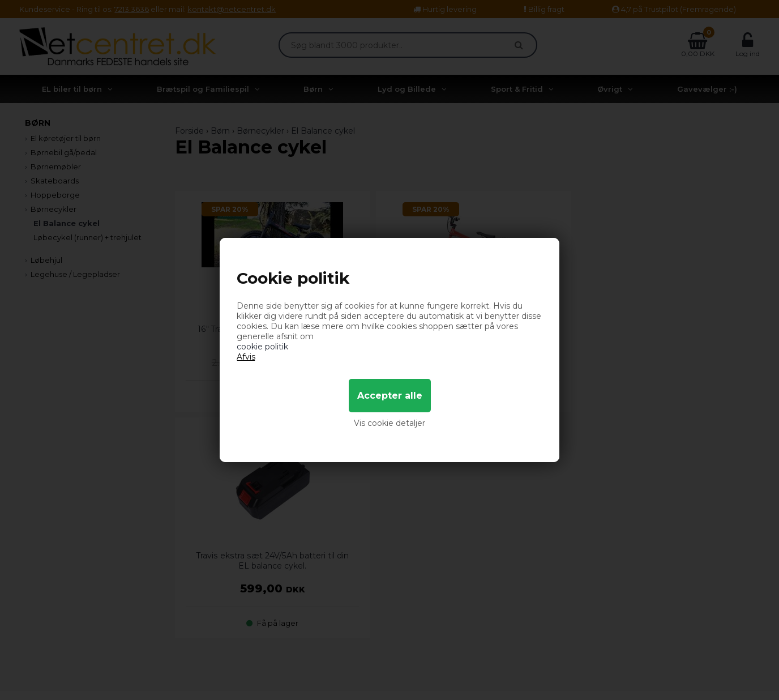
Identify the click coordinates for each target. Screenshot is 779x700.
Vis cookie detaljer (389, 423)
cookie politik (262, 347)
